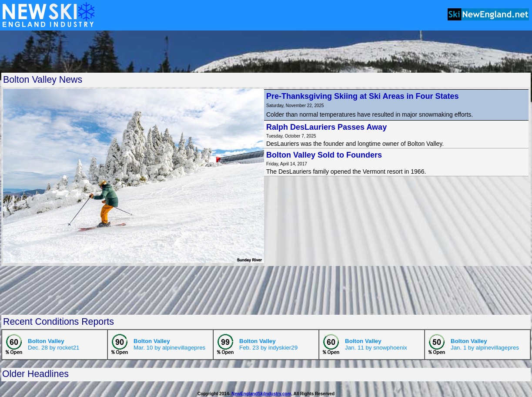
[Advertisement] (266, 51)
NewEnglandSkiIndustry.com (261, 394)
